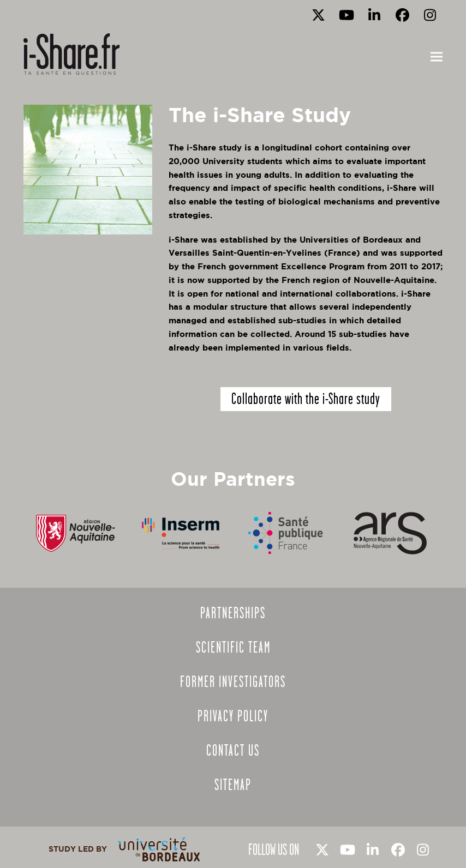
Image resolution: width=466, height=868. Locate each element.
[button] (437, 57)
